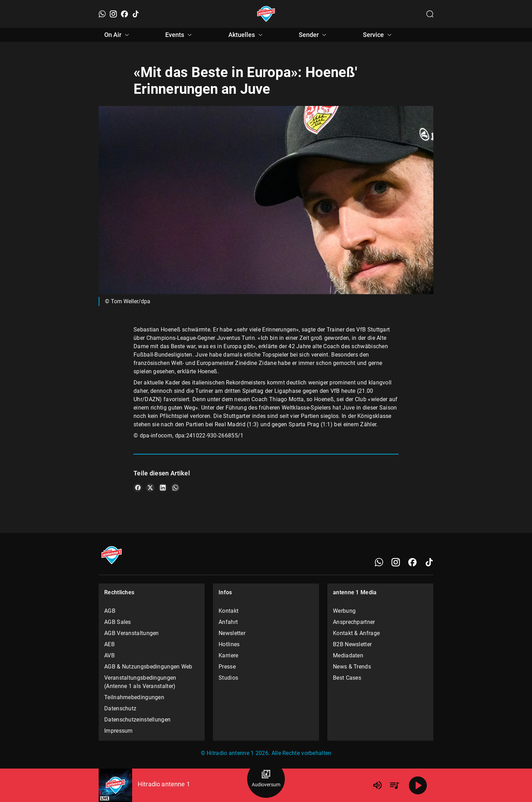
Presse (227, 667)
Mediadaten (348, 655)
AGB (110, 611)
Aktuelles (246, 35)
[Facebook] (124, 14)
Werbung (344, 611)
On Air (118, 35)
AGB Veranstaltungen (132, 633)
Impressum (119, 731)
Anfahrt (228, 622)
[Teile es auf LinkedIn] (163, 488)
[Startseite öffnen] (266, 14)
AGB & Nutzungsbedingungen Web (148, 667)
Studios (228, 678)
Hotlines (229, 644)
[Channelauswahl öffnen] (430, 14)
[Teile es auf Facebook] (138, 488)
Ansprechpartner (354, 622)
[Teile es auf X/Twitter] (150, 488)
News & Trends (352, 667)
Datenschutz (120, 708)
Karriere (228, 655)
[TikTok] (136, 14)
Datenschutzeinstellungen (137, 720)
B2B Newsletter (352, 644)
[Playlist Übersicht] (394, 785)
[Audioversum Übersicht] (266, 779)
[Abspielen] (418, 785)
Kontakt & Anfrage (356, 633)
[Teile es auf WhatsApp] (175, 488)
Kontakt (229, 611)
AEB (109, 644)
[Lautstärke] (378, 785)
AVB (109, 655)
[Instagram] (113, 14)
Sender (314, 35)
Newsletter (232, 633)
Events (180, 35)
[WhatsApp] (102, 14)
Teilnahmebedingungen (134, 697)
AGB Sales (118, 622)
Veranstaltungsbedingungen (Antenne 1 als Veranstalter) (140, 682)
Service (378, 35)
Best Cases (347, 678)
